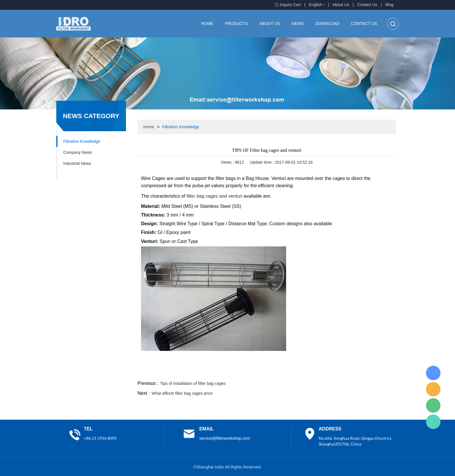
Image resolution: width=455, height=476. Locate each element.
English (315, 5)
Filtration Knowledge (82, 141)
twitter (323, 372)
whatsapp (339, 372)
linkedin (386, 372)
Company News (78, 152)
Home (207, 24)
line (308, 372)
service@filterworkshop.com (225, 438)
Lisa (433, 373)
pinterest (354, 372)
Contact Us (367, 5)
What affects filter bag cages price (182, 393)
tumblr (370, 372)
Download (327, 24)
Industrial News (77, 163)
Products (236, 24)
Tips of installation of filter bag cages (193, 383)
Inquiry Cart (290, 5)
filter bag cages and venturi (214, 196)
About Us (341, 5)
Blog (389, 5)
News (298, 24)
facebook (292, 372)
